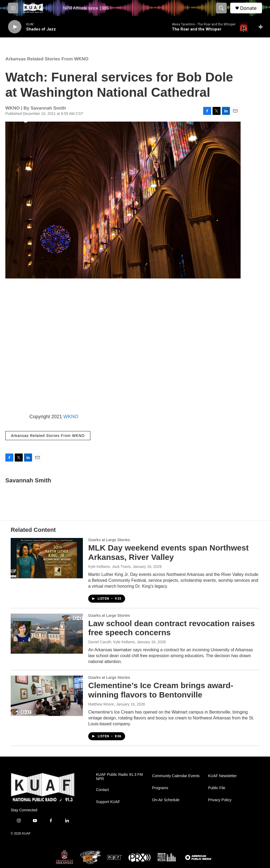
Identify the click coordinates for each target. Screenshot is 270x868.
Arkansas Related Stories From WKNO (47, 59)
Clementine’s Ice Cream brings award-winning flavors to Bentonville (161, 690)
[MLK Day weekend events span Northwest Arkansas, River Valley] (47, 558)
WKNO (71, 417)
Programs (160, 788)
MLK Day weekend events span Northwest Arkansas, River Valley (168, 552)
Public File (217, 788)
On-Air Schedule (166, 800)
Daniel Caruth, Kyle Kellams (111, 642)
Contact (102, 790)
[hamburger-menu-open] (13, 8)
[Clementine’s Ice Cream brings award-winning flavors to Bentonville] (47, 696)
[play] (15, 27)
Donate (248, 8)
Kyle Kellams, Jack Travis (109, 567)
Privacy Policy (220, 800)
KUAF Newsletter (222, 776)
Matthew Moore (101, 704)
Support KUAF (108, 802)
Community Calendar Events (176, 776)
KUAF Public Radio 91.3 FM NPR (119, 777)
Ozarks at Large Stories (109, 540)
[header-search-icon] (221, 8)
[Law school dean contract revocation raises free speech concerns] (47, 634)
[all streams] (262, 27)
